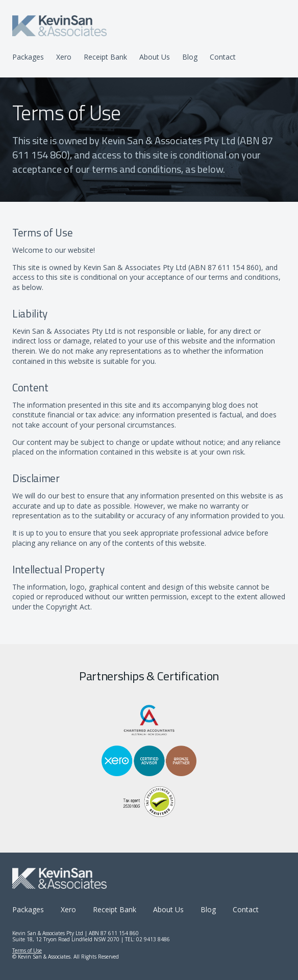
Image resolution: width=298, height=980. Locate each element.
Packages (28, 57)
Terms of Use (27, 950)
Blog (190, 57)
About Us (155, 57)
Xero (64, 57)
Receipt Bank (105, 57)
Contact (223, 57)
